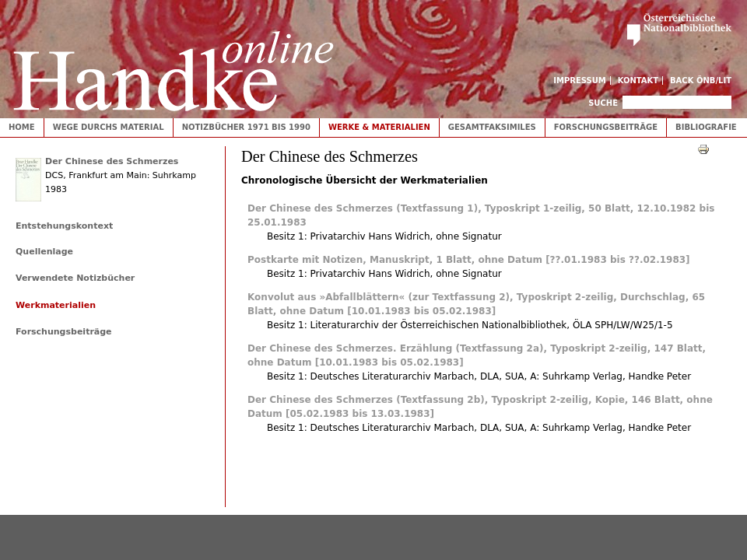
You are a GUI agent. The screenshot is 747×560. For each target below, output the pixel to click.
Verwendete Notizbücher (75, 278)
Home (22, 127)
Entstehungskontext (64, 226)
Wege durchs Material (109, 127)
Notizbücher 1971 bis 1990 (246, 127)
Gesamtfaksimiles (492, 127)
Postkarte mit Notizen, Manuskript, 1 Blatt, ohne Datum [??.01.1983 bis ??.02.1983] (469, 260)
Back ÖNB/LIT (701, 80)
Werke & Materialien (379, 127)
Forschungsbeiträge (606, 127)
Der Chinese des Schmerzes (112, 161)
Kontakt (638, 80)
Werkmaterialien (56, 305)
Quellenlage (44, 252)
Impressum (580, 80)
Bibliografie (706, 127)
